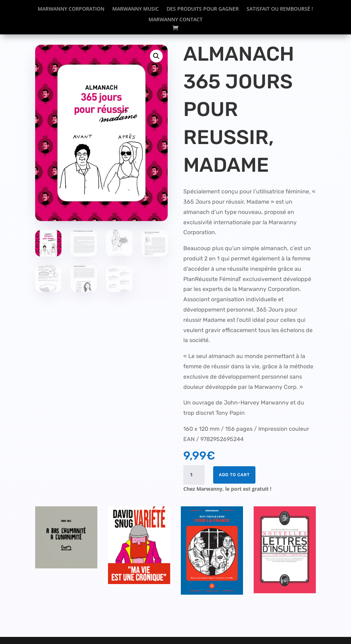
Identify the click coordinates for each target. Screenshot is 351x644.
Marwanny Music (136, 9)
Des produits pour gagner (203, 9)
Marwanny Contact (175, 20)
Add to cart (234, 475)
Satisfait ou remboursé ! (280, 9)
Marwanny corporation (71, 9)
